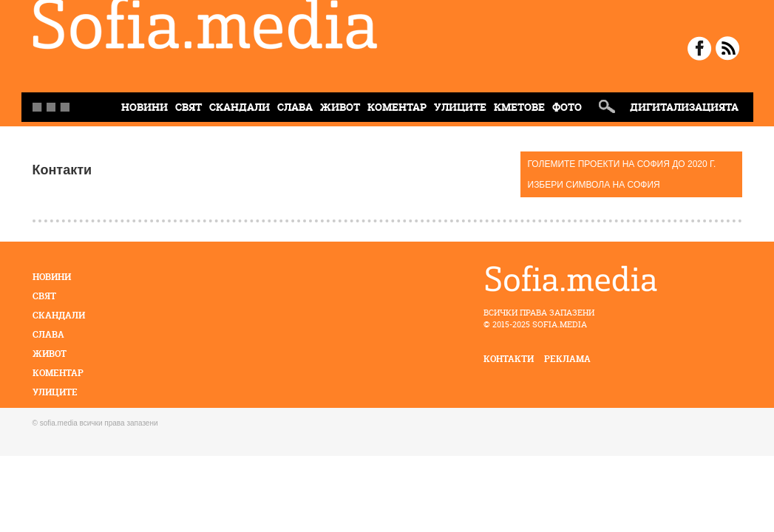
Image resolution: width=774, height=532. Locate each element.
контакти (509, 359)
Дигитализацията (684, 107)
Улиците (460, 107)
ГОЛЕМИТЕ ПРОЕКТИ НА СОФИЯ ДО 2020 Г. (622, 164)
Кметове (519, 107)
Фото (567, 107)
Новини (52, 277)
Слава (295, 107)
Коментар (397, 107)
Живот (340, 107)
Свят (189, 107)
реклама (567, 359)
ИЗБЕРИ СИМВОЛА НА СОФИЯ (594, 185)
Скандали (240, 107)
